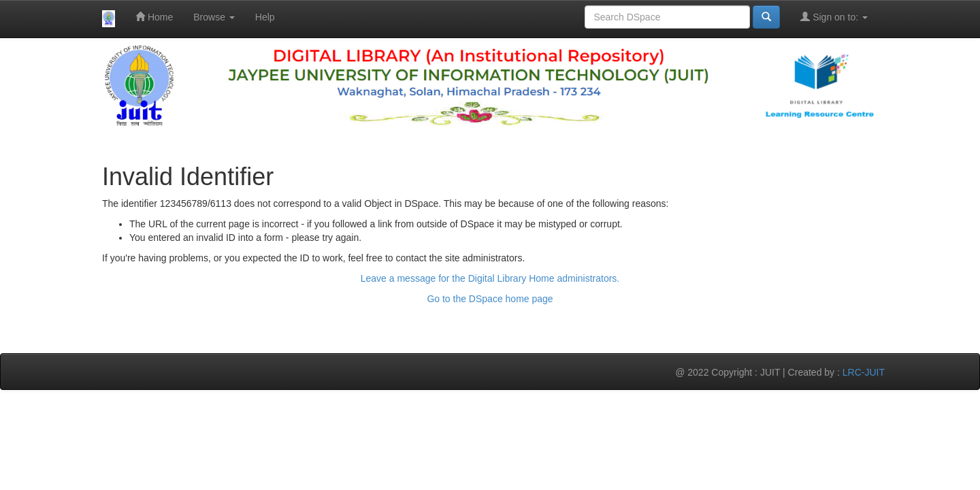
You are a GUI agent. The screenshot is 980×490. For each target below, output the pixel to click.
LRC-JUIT (864, 372)
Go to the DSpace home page (490, 299)
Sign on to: (834, 17)
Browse (214, 17)
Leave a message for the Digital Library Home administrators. (490, 278)
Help (265, 17)
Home (154, 17)
